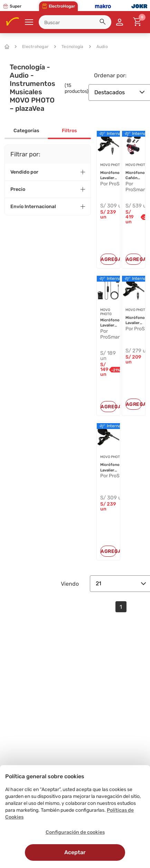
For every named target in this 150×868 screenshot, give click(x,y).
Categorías (26, 131)
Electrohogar (32, 47)
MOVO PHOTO (111, 165)
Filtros (69, 131)
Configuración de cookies (75, 832)
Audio (99, 47)
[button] (104, 23)
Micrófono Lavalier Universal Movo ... (110, 323)
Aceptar (75, 852)
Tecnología (69, 47)
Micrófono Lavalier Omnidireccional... (117, 176)
